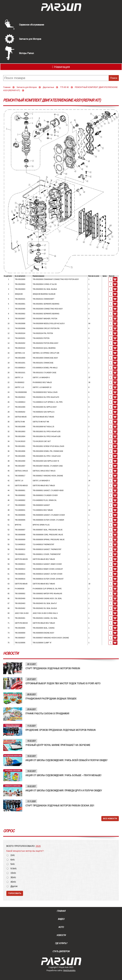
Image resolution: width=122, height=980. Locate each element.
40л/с (13, 882)
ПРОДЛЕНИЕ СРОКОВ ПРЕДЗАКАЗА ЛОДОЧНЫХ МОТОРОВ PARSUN (60, 730)
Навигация (61, 67)
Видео (61, 919)
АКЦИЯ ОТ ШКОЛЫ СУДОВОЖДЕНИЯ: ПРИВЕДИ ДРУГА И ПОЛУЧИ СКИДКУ (64, 790)
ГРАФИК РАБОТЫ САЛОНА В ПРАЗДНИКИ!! (47, 713)
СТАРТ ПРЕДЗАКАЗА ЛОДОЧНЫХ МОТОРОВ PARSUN (53, 668)
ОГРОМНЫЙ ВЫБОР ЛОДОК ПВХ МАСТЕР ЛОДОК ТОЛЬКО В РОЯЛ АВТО (63, 683)
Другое (14, 886)
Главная (7, 87)
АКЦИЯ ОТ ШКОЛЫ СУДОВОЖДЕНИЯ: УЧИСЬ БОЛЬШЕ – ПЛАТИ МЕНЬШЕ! (63, 775)
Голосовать (15, 893)
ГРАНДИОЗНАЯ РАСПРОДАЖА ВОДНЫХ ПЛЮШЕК (51, 699)
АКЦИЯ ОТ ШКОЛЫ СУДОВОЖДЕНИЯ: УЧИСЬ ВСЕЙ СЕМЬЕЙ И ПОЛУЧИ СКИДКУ (66, 760)
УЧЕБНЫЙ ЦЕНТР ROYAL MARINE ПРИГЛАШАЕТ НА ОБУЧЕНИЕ (58, 745)
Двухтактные (48, 87)
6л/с (13, 860)
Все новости (110, 819)
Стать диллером (61, 951)
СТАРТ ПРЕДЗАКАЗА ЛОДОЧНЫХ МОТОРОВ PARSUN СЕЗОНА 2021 (60, 805)
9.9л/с (14, 869)
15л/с (13, 873)
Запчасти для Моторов (30, 39)
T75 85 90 (64, 87)
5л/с (13, 864)
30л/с (13, 877)
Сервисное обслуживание (32, 25)
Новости (61, 935)
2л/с (13, 855)
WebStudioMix (69, 970)
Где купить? (61, 943)
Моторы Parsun (26, 53)
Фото (61, 927)
